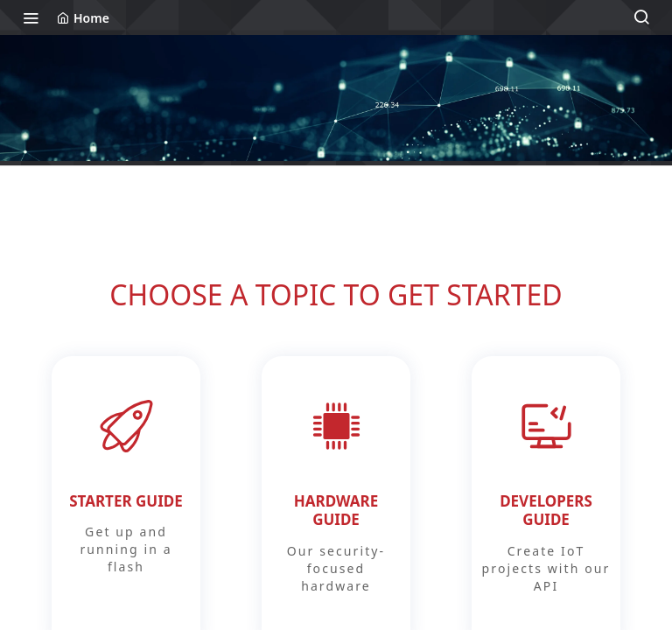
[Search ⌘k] (641, 17)
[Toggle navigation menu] (31, 17)
